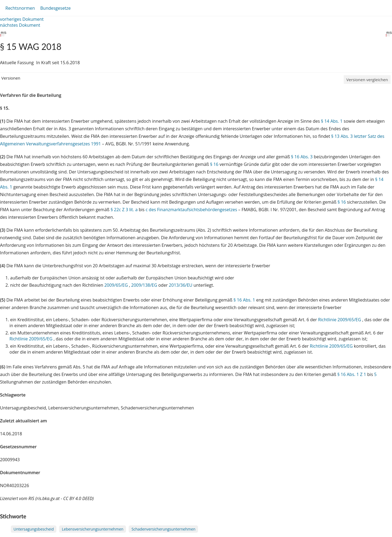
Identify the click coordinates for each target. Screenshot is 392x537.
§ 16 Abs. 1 (244, 300)
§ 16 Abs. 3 (302, 157)
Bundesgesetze (55, 8)
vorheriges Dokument (22, 19)
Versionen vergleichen (367, 80)
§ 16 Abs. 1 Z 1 (352, 374)
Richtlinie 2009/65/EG (340, 320)
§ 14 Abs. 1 (332, 121)
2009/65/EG (117, 285)
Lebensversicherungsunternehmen (93, 529)
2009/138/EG (145, 285)
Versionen (11, 78)
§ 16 (214, 164)
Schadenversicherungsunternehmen (163, 529)
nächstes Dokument (20, 25)
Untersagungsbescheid (34, 529)
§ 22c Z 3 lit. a (124, 210)
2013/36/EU (181, 285)
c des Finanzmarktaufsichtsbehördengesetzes (191, 210)
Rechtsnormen (20, 8)
